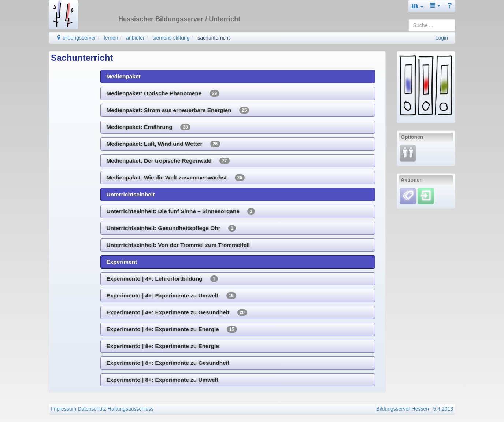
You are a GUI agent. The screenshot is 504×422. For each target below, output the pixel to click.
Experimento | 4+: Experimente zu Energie (171, 329)
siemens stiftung (171, 38)
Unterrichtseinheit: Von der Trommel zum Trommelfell (178, 245)
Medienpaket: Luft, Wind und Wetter (163, 144)
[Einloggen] (426, 196)
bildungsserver (76, 38)
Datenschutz (92, 409)
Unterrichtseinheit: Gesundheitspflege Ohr (171, 228)
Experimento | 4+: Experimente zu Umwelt (171, 296)
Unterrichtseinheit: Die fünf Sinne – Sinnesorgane (181, 211)
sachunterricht (214, 38)
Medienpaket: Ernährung (148, 127)
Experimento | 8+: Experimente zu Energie (163, 346)
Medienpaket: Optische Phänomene (163, 93)
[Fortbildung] (408, 153)
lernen (111, 38)
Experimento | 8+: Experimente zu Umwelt (162, 380)
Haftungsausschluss (131, 409)
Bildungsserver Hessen (403, 409)
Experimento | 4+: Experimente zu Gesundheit (177, 312)
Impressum (64, 409)
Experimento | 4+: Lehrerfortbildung (162, 279)
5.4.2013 (443, 409)
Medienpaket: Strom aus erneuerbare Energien (178, 110)
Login (442, 38)
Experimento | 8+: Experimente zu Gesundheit (168, 363)
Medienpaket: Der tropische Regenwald (168, 161)
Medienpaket (123, 76)
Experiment (122, 262)
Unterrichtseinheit (130, 194)
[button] (418, 6)
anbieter (135, 38)
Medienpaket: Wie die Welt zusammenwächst (175, 178)
